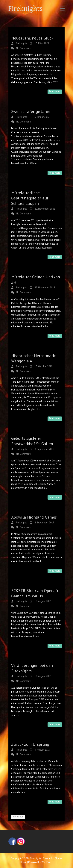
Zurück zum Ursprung (30, 744)
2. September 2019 (44, 523)
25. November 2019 (45, 288)
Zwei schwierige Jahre (31, 111)
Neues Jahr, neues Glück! (33, 38)
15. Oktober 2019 (43, 366)
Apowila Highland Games (34, 517)
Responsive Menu (62, 9)
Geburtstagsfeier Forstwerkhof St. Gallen (32, 441)
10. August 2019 (43, 676)
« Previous (18, 817)
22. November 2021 (45, 209)
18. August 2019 (43, 601)
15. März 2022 (42, 43)
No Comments (24, 48)
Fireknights (21, 43)
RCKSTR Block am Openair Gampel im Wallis (35, 593)
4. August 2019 (42, 750)
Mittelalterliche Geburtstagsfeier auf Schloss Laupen (30, 198)
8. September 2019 (44, 449)
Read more (55, 91)
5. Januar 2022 (42, 117)
